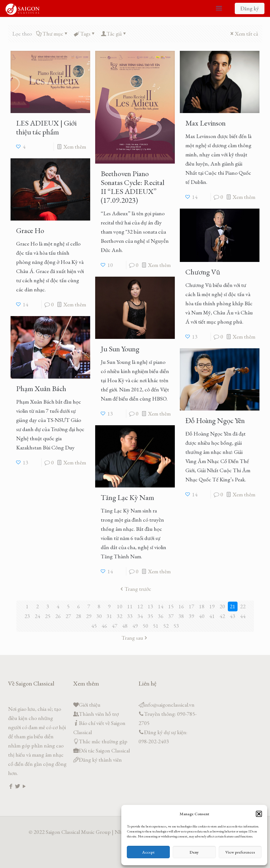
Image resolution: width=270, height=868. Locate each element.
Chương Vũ (203, 272)
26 (58, 616)
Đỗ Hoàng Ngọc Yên (215, 420)
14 (161, 606)
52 (166, 626)
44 (243, 616)
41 (212, 616)
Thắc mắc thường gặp (103, 741)
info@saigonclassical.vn (169, 705)
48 (125, 626)
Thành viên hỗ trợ (99, 714)
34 (140, 616)
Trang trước (135, 589)
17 (191, 606)
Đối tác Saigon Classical (104, 751)
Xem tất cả (244, 34)
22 (243, 606)
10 (120, 606)
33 (130, 616)
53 (176, 626)
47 (115, 626)
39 (191, 616)
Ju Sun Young (120, 349)
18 (202, 606)
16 (181, 606)
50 (145, 626)
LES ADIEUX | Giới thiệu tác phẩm (46, 127)
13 (150, 606)
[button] (259, 814)
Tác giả (114, 34)
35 (150, 616)
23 (27, 616)
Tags (85, 34)
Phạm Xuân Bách (41, 388)
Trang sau (135, 638)
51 (156, 626)
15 (171, 606)
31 (109, 616)
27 (68, 616)
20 (222, 606)
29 (89, 616)
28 (79, 616)
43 (233, 616)
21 (233, 606)
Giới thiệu (90, 705)
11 (130, 606)
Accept (148, 852)
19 (212, 606)
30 (99, 616)
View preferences (240, 852)
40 (202, 616)
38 (181, 616)
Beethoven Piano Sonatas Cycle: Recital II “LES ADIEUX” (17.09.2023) (133, 187)
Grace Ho (30, 230)
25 (48, 616)
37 (171, 616)
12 (140, 606)
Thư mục (52, 34)
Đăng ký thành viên (100, 760)
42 (222, 616)
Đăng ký (250, 8)
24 (37, 616)
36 (161, 616)
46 (104, 626)
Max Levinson (205, 123)
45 (94, 626)
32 (120, 616)
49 (135, 626)
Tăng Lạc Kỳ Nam (128, 497)
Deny (194, 852)
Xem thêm (75, 147)
